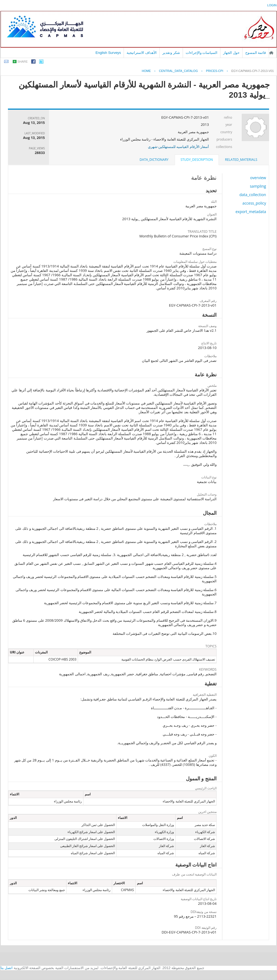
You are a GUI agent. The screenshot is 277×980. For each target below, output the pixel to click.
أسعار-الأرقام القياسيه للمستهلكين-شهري (178, 147)
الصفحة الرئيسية (271, 53)
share (23, 62)
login (272, 5)
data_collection (253, 195)
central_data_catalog (178, 71)
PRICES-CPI (215, 71)
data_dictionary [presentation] (154, 160)
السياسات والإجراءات (202, 53)
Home (146, 71)
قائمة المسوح (256, 53)
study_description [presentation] (197, 160)
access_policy (254, 203)
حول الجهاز (231, 53)
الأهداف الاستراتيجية (142, 53)
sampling (258, 186)
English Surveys (108, 53)
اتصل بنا (7, 968)
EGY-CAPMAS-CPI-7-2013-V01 (253, 71)
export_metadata (251, 212)
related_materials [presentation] (241, 160)
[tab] (241, 160)
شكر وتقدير (171, 53)
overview (258, 178)
